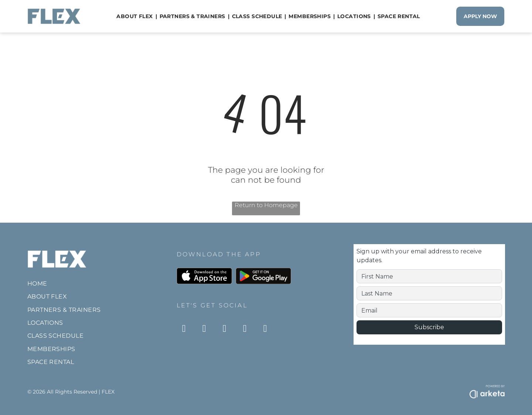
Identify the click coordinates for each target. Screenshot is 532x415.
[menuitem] (135, 16)
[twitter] (265, 329)
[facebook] (204, 329)
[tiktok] (225, 329)
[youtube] (245, 329)
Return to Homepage (266, 205)
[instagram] (184, 329)
